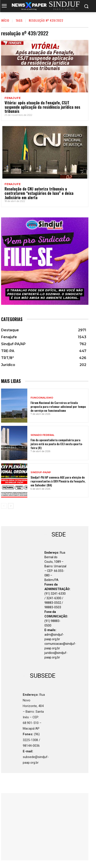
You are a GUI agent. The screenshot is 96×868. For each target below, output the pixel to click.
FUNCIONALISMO (42, 398)
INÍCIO (5, 20)
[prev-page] (4, 506)
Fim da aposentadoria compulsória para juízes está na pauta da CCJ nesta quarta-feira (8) (57, 444)
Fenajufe (13, 98)
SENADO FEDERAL (42, 435)
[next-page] (11, 506)
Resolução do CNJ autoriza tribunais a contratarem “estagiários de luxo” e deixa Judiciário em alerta (39, 193)
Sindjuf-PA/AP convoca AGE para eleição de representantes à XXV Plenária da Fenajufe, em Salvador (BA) (58, 481)
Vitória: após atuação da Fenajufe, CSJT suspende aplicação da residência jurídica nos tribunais (42, 107)
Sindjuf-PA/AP (41, 472)
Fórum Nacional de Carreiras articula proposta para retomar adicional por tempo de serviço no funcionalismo (58, 406)
